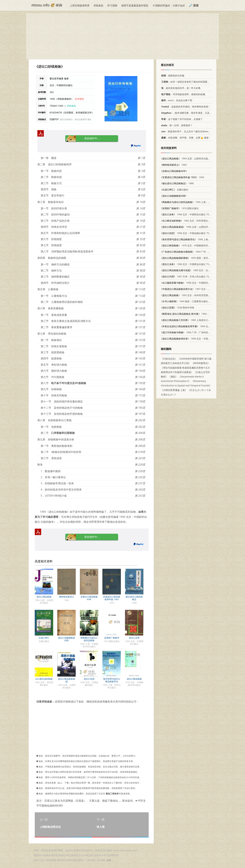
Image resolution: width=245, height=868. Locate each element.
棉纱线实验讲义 (67, 597)
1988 (177, 183)
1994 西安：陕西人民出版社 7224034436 (202, 314)
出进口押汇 (44, 638)
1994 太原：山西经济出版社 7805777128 (192, 158)
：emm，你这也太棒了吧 (176, 100)
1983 (173, 165)
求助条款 (98, 5)
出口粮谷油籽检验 (44, 679)
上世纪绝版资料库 (80, 5)
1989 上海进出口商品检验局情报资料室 (196, 320)
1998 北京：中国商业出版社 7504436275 (190, 264)
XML (103, 860)
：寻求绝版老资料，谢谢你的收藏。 (184, 94)
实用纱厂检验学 (112, 638)
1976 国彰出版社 (179, 208)
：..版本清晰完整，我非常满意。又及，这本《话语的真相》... (197, 113)
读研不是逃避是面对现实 (135, 5)
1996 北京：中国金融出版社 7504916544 (190, 233)
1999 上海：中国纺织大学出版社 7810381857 (201, 202)
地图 (109, 860)
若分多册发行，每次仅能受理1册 (75, 119)
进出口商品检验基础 (67, 680)
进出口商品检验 (44, 597)
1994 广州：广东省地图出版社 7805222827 (200, 252)
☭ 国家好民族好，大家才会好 (169, 5)
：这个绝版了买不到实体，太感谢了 (181, 119)
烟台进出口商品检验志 (134, 598)
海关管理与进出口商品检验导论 (112, 680)
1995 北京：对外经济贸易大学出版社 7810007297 (197, 295)
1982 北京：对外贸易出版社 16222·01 (192, 221)
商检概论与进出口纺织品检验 (89, 639)
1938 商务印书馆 (177, 308)
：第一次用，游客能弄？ (176, 125)
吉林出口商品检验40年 (89, 598)
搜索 (196, 5)
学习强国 (112, 5)
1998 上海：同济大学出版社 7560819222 (200, 239)
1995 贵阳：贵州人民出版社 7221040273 (197, 258)
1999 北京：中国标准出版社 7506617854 (197, 339)
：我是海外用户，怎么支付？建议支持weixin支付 (188, 131)
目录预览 (79, 99)
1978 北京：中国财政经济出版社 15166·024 (193, 245)
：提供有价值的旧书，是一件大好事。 (181, 88)
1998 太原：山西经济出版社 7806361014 (194, 227)
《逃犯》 (173, 377)
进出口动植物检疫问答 (67, 639)
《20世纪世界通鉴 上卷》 (174, 390)
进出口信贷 (89, 679)
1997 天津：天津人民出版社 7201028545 (190, 276)
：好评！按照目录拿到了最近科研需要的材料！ (188, 82)
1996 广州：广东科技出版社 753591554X (194, 332)
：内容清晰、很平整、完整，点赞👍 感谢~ (185, 138)
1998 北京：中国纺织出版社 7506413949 (194, 283)
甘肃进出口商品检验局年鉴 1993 (112, 598)
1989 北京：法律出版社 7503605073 (196, 270)
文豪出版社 (174, 190)
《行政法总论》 (169, 359)
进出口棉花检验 (134, 679)
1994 (182, 177)
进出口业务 (134, 638)
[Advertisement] (122, 36)
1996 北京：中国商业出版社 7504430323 (190, 214)
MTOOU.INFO (65, 860)
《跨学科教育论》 (201, 363)
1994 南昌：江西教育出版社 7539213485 (191, 301)
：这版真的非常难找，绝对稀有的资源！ (185, 107)
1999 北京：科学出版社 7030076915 (199, 326)
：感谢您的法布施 (172, 76)
